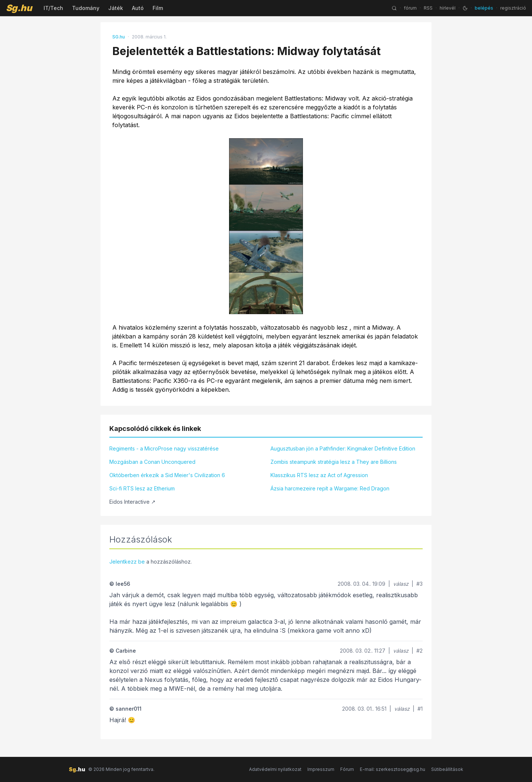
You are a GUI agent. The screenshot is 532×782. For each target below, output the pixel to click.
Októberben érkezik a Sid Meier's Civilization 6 (167, 475)
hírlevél (448, 8)
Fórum (347, 769)
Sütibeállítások (447, 769)
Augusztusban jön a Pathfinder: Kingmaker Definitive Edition (343, 448)
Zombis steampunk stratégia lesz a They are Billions (334, 462)
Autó (138, 8)
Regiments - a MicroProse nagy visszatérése (164, 448)
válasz (401, 584)
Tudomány (86, 8)
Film (158, 8)
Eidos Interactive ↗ (132, 502)
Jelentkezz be (127, 562)
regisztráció (513, 8)
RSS (428, 8)
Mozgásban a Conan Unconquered (152, 462)
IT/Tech (53, 8)
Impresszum (321, 769)
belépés (484, 8)
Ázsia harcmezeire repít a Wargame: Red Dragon (330, 488)
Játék (116, 8)
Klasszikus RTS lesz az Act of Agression (319, 475)
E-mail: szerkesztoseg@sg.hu (393, 769)
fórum (410, 8)
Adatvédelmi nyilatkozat (275, 769)
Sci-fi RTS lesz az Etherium (142, 488)
